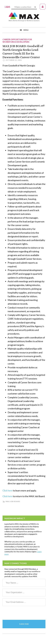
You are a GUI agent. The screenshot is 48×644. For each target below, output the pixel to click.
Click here (8, 490)
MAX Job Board (13, 501)
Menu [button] (26, 30)
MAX (24, 17)
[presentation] (22, 613)
